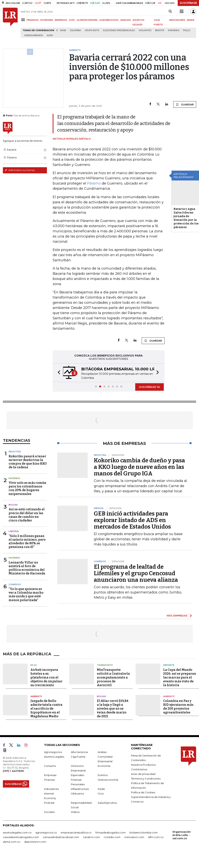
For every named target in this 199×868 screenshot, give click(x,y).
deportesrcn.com (35, 842)
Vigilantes (145, 30)
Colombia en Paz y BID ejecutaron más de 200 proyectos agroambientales (178, 707)
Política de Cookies (143, 792)
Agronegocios (53, 752)
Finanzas (49, 780)
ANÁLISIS (126, 20)
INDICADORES (177, 20)
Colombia (75, 30)
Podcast (49, 803)
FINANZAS (33, 20)
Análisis (102, 752)
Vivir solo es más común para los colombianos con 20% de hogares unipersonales (27, 488)
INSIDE (191, 20)
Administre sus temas (20, 170)
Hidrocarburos (34, 35)
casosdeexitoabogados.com (21, 837)
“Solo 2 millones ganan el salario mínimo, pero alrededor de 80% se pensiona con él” (27, 542)
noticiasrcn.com (134, 837)
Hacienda (14, 478)
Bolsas (13, 505)
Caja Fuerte (78, 757)
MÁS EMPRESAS (177, 616)
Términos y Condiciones (146, 779)
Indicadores (51, 789)
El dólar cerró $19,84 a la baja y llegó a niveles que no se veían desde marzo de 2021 (113, 709)
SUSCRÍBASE (188, 3)
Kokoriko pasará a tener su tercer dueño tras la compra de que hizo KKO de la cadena (28, 462)
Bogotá (160, 30)
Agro (50, 35)
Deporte (169, 665)
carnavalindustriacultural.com (61, 837)
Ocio (101, 794)
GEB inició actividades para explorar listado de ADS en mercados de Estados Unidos (132, 520)
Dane (63, 30)
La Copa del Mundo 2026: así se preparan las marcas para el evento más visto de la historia (180, 677)
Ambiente (36, 696)
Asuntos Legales (54, 757)
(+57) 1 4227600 (13, 771)
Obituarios (77, 794)
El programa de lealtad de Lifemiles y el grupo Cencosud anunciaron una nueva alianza (136, 573)
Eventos (103, 775)
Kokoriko (174, 30)
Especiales (77, 775)
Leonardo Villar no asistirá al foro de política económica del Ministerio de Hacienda (27, 568)
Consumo (50, 766)
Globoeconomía (108, 780)
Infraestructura (80, 789)
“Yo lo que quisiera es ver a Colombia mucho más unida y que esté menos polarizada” (26, 595)
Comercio (15, 584)
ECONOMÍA (47, 20)
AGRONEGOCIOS (109, 20)
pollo (187, 30)
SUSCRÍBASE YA (149, 387)
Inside (101, 789)
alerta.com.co (12, 842)
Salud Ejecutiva (107, 803)
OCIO (72, 20)
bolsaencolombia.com (144, 832)
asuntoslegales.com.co (17, 832)
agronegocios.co (46, 832)
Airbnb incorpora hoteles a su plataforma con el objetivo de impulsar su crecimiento (46, 677)
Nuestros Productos (143, 765)
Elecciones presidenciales (119, 30)
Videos (75, 812)
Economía (104, 766)
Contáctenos (139, 769)
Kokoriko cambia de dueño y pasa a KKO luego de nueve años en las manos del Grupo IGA (139, 467)
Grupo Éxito (92, 30)
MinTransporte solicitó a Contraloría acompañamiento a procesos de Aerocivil (113, 677)
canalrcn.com (91, 837)
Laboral (14, 531)
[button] (58, 373)
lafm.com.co (156, 837)
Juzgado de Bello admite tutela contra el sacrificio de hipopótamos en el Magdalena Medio (46, 709)
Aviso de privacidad (143, 774)
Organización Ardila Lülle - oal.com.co (182, 835)
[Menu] (24, 20)
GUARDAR (185, 104)
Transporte (105, 665)
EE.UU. (34, 665)
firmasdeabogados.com (111, 832)
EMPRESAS (61, 20)
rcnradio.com (112, 837)
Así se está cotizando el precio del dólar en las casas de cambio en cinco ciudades (27, 515)
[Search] (170, 12)
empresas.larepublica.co (76, 832)
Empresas (50, 775)
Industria (15, 452)
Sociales (49, 812)
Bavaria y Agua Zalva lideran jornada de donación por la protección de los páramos (186, 218)
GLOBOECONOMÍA (87, 20)
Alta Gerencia (79, 752)
